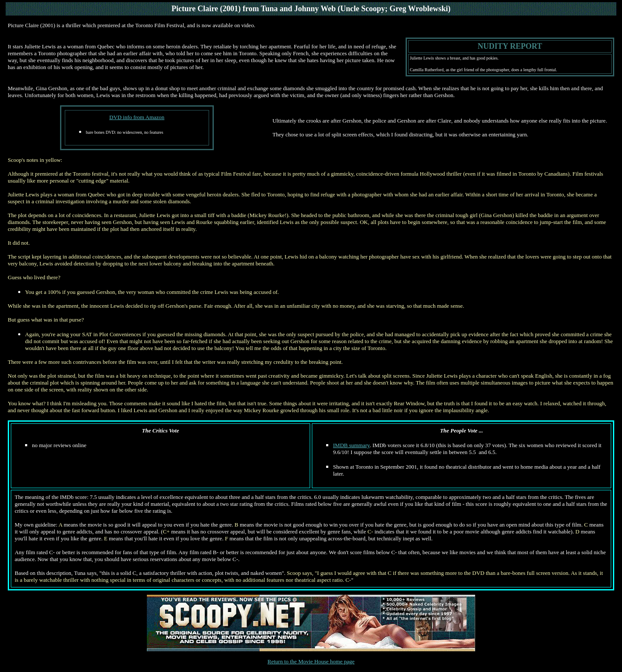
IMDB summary (351, 445)
